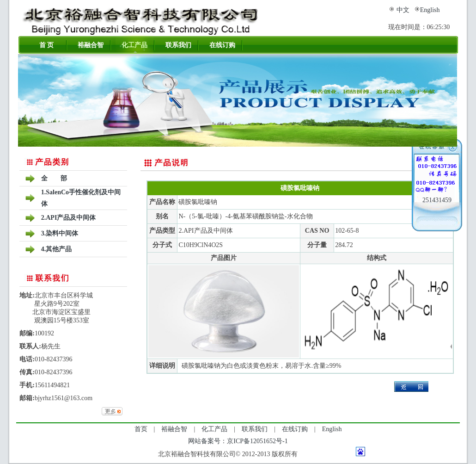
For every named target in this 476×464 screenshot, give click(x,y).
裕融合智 (91, 45)
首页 (141, 429)
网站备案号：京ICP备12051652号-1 (238, 441)
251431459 (437, 200)
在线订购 (222, 45)
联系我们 (178, 45)
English (430, 10)
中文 (403, 10)
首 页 (47, 45)
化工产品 (134, 45)
